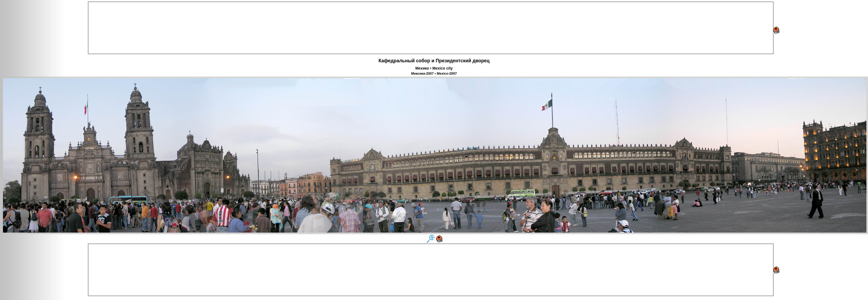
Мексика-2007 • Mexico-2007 (434, 74)
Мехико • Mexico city (434, 68)
